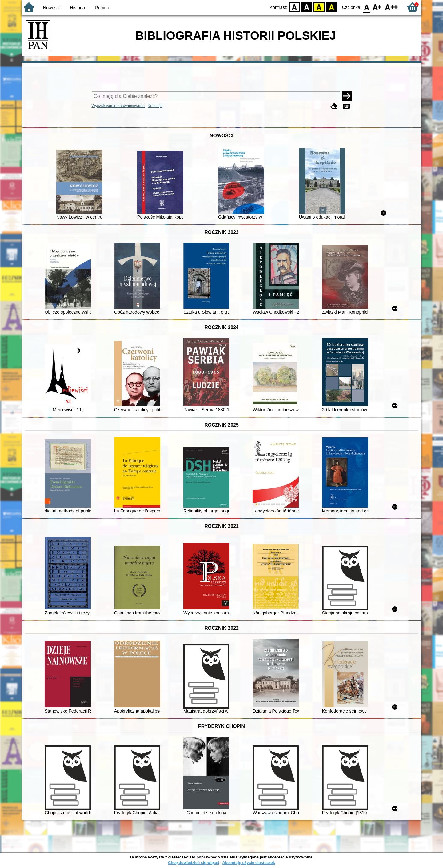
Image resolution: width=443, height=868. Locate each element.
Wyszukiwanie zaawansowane (118, 106)
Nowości (51, 8)
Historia (77, 8)
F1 (377, 7)
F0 (367, 7)
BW (307, 7)
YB (319, 7)
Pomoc (102, 8)
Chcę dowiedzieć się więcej (194, 863)
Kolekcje (155, 106)
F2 (391, 7)
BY (331, 7)
